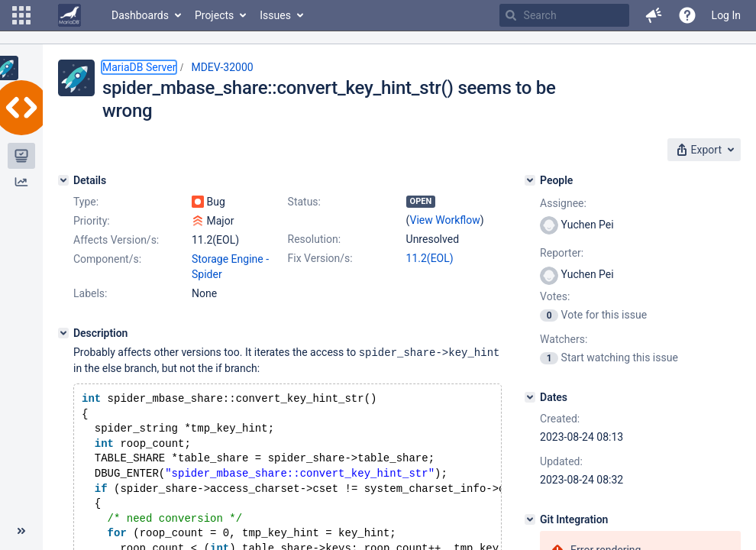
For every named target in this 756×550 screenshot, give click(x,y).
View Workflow (445, 220)
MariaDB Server (139, 67)
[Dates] (530, 397)
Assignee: (563, 203)
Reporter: (562, 253)
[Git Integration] (530, 519)
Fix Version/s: (320, 258)
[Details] (63, 180)
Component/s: (107, 259)
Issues (275, 15)
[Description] (63, 333)
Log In (726, 15)
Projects (214, 15)
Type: (86, 202)
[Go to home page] (69, 15)
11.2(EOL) (430, 258)
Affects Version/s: (116, 240)
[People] (530, 180)
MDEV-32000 (222, 67)
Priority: (92, 221)
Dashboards (140, 15)
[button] (21, 15)
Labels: (90, 293)
